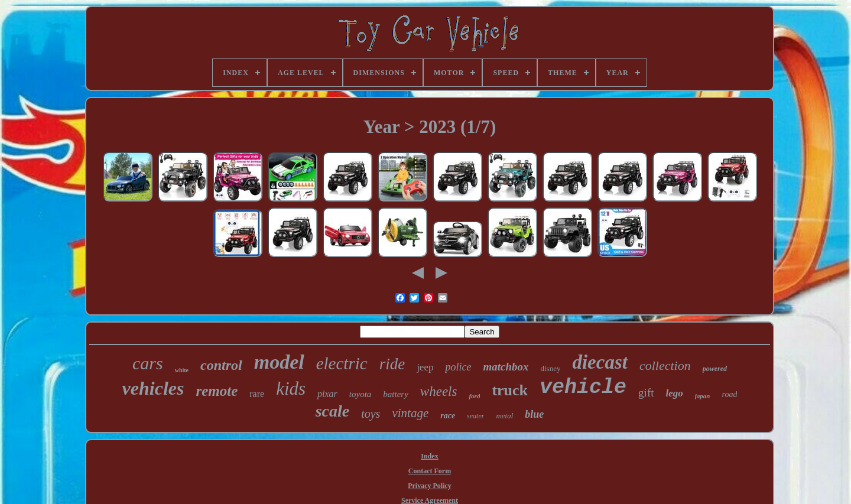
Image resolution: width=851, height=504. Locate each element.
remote (217, 391)
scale (333, 411)
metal (504, 416)
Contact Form (430, 471)
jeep (425, 367)
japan (703, 396)
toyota (360, 394)
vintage (410, 413)
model (279, 362)
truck (510, 390)
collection (665, 365)
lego (675, 393)
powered (715, 369)
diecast (600, 362)
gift (646, 393)
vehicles (153, 388)
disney (551, 368)
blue (534, 414)
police (458, 367)
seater (475, 416)
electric (342, 363)
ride (392, 364)
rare (257, 394)
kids (291, 388)
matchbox (506, 367)
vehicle (583, 388)
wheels (439, 391)
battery (396, 394)
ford (474, 396)
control (221, 365)
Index (429, 456)
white (182, 370)
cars (148, 363)
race (448, 416)
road (729, 394)
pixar (327, 394)
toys (371, 414)
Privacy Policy (430, 486)
